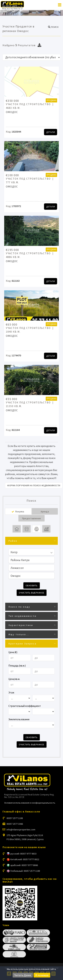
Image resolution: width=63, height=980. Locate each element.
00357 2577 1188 (15, 818)
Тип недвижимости (23, 616)
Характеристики (21, 625)
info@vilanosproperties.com (21, 830)
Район (13, 541)
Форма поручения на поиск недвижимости (34, 485)
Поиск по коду (19, 607)
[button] (53, 27)
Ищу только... (19, 634)
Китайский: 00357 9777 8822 (25, 859)
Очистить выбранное (32, 593)
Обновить (32, 585)
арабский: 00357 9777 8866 (24, 865)
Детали (51, 132)
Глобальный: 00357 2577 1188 (25, 871)
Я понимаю (42, 975)
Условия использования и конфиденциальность (30, 803)
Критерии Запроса (23, 644)
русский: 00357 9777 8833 (23, 854)
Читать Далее (23, 975)
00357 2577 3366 (15, 824)
